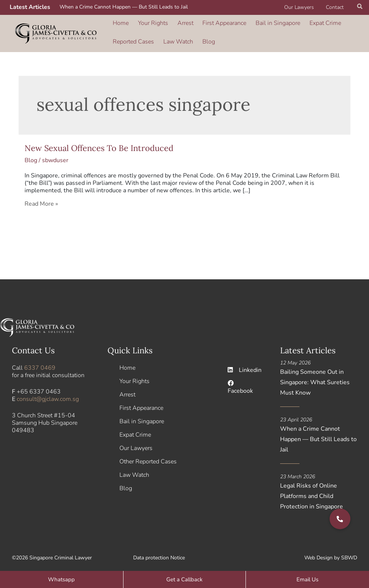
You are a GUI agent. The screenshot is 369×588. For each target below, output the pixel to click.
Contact (336, 7)
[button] (360, 7)
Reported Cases (133, 36)
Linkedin (245, 367)
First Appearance (215, 26)
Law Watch (175, 36)
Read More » (41, 200)
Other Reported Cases (148, 458)
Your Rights (150, 26)
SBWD (349, 554)
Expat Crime (310, 26)
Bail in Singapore (266, 26)
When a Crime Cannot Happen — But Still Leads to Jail (124, 7)
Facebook (240, 384)
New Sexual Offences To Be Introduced (99, 144)
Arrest (179, 26)
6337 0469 (40, 364)
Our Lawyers (301, 7)
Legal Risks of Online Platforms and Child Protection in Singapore (312, 493)
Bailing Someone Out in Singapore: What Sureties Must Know (315, 379)
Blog (202, 36)
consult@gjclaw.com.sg (48, 396)
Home (120, 26)
